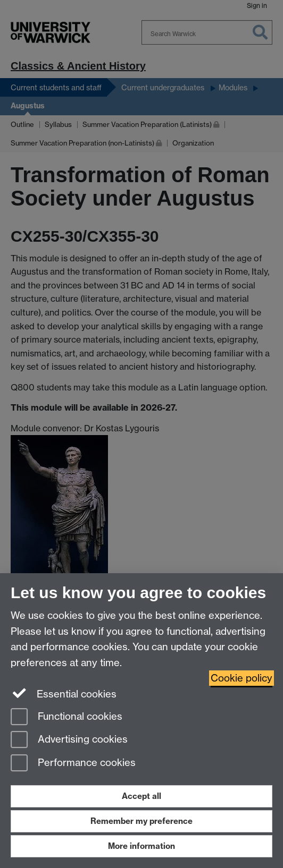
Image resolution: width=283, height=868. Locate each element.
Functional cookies (66, 717)
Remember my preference (141, 821)
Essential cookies (64, 693)
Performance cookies (73, 764)
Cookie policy (242, 678)
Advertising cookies (69, 740)
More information (141, 846)
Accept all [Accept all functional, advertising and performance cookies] (141, 796)
